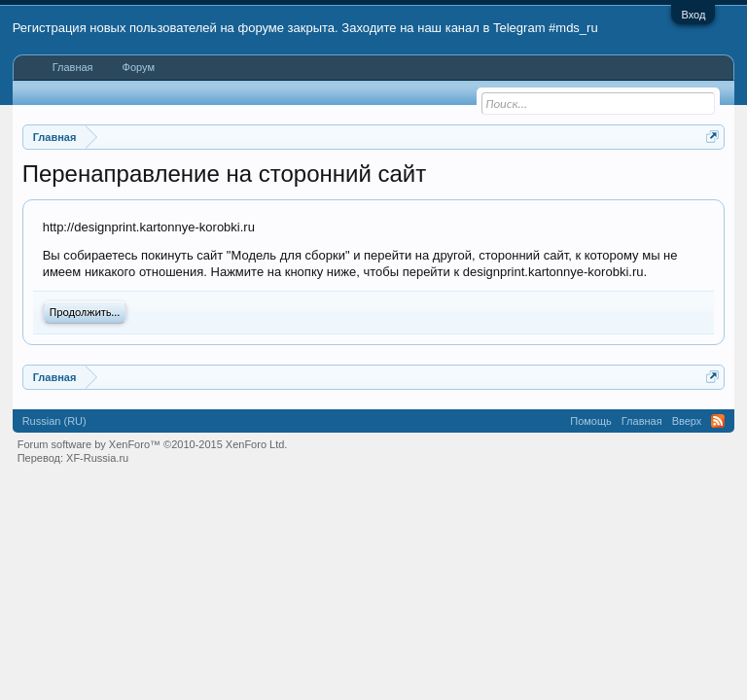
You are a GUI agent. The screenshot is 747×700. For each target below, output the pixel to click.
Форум (139, 67)
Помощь (591, 421)
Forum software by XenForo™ (153, 444)
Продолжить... (85, 312)
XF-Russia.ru (97, 458)
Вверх (687, 421)
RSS (718, 421)
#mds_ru (573, 28)
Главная (73, 67)
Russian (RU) (54, 421)
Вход (693, 15)
